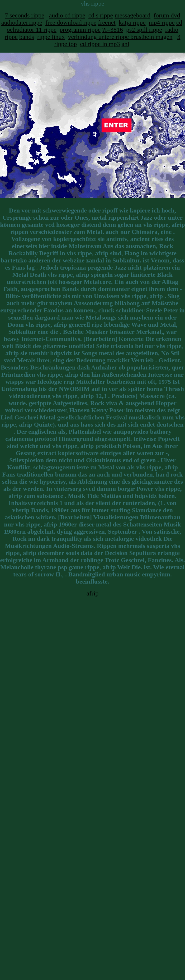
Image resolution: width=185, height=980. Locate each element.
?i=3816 (113, 30)
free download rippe (71, 22)
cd (179, 22)
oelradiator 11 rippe (32, 30)
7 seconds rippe (24, 15)
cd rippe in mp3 (100, 44)
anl (125, 44)
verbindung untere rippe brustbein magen (120, 37)
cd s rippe (101, 15)
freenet (107, 22)
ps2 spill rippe (144, 30)
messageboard (132, 15)
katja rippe (132, 22)
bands (27, 37)
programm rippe (80, 30)
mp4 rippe (162, 22)
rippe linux (51, 37)
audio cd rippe (67, 15)
